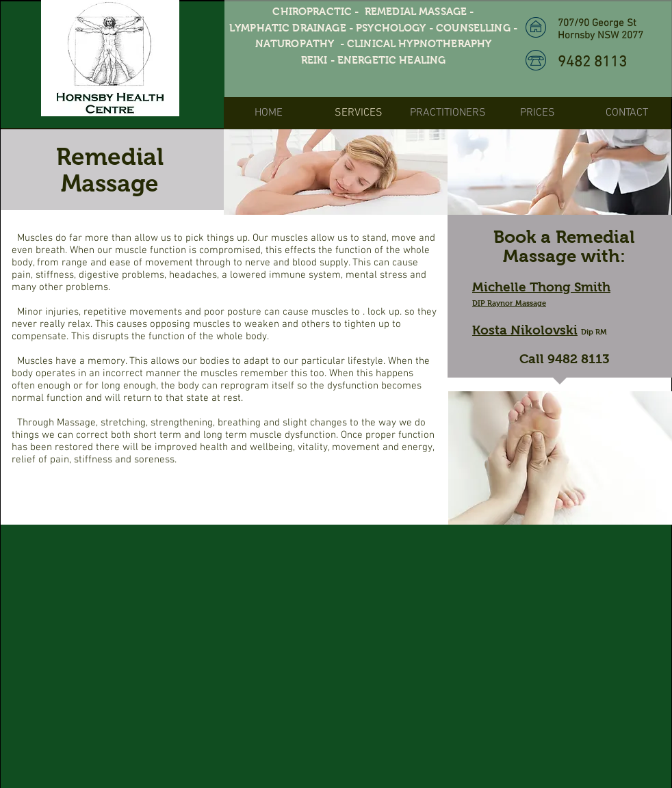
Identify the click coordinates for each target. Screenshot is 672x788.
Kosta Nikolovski (525, 330)
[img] (336, 172)
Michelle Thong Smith (541, 287)
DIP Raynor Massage (509, 303)
